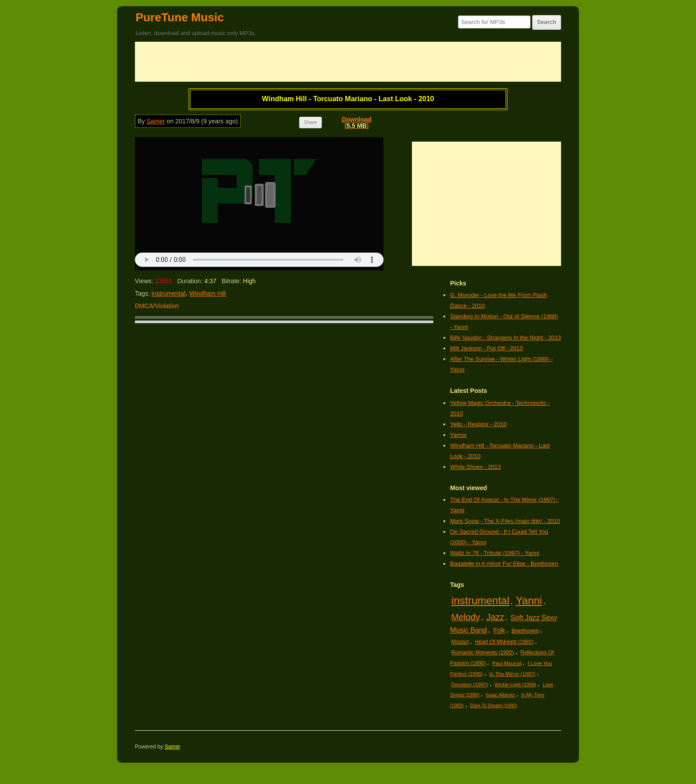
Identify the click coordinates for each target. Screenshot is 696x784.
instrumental (168, 293)
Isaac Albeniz (500, 695)
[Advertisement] (348, 62)
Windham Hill (208, 293)
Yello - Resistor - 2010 (478, 424)
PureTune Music (180, 17)
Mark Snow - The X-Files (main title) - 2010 (505, 521)
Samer (156, 121)
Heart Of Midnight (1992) (504, 642)
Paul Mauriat (507, 663)
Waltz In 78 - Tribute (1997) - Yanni (495, 553)
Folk (499, 630)
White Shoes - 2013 (475, 467)
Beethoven (525, 631)
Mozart (460, 642)
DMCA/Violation (157, 306)
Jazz (495, 617)
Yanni (529, 600)
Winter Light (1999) (515, 685)
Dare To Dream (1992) (494, 705)
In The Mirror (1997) (512, 674)
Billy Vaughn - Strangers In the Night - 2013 (506, 338)
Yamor (458, 435)
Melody (466, 617)
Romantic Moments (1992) (483, 653)
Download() (357, 123)
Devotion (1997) (470, 684)
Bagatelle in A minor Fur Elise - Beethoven (504, 564)
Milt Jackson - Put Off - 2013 (486, 348)
